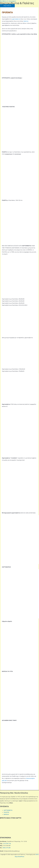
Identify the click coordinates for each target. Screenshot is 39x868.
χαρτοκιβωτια (16, 19)
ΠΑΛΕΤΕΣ (6, 812)
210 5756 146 (7, 843)
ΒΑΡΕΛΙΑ (6, 814)
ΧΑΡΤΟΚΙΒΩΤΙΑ (8, 810)
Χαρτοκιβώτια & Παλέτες (17, 3)
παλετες (26, 21)
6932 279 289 (7, 848)
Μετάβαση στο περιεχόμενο (8, 1)
